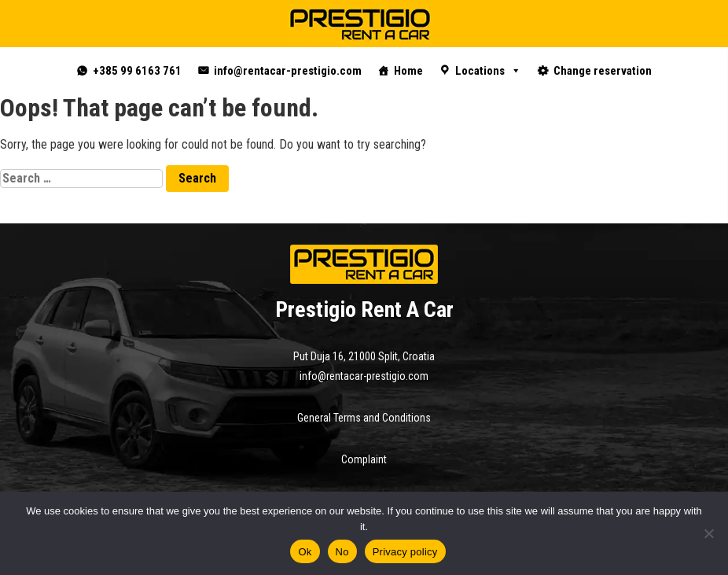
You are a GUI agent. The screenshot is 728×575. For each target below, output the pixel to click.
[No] (708, 533)
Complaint (364, 459)
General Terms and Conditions (364, 418)
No (342, 552)
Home (408, 71)
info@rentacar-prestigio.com (288, 71)
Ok (305, 552)
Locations (488, 71)
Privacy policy (405, 552)
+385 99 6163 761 (137, 71)
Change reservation (603, 71)
